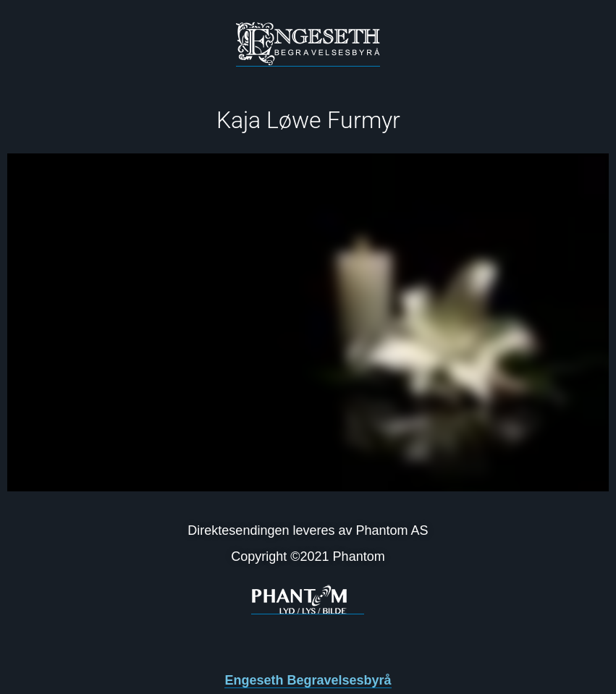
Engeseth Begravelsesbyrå (308, 680)
